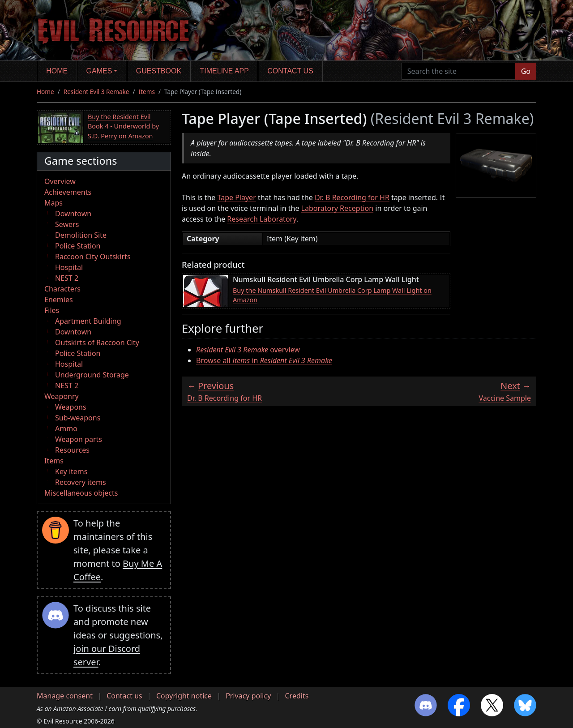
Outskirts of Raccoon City (97, 343)
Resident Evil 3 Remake (96, 92)
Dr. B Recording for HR (352, 197)
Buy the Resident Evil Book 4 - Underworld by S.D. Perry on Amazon (123, 126)
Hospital (69, 267)
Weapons (71, 407)
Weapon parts (79, 439)
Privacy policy (248, 696)
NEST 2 (67, 278)
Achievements (68, 192)
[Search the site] (459, 71)
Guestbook (159, 71)
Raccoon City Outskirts (93, 257)
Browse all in (264, 360)
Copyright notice (184, 696)
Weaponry (62, 396)
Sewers (67, 224)
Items (147, 92)
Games (99, 71)
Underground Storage (92, 375)
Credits (297, 696)
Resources (72, 450)
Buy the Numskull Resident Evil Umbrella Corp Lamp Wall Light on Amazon (332, 295)
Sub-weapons (78, 418)
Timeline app (224, 71)
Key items (71, 471)
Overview (60, 181)
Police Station (78, 246)
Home (57, 71)
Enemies (59, 300)
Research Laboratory (261, 219)
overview (248, 350)
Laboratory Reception (338, 208)
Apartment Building (88, 321)
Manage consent (65, 696)
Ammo (66, 428)
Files (52, 310)
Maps (53, 203)
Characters (62, 289)
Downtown (73, 214)
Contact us (290, 71)
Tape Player (237, 197)
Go (526, 71)
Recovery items (81, 482)
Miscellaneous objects (81, 493)
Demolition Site (81, 235)
